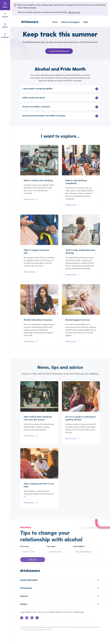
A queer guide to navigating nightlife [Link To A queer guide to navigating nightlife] (60, 89)
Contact (24, 604)
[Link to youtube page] (37, 619)
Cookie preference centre (28, 612)
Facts (55, 22)
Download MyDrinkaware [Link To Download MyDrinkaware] (59, 51)
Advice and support (70, 22)
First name (25, 548)
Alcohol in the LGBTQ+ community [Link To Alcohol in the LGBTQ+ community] (60, 107)
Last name (51, 548)
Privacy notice (67, 612)
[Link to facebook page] (22, 619)
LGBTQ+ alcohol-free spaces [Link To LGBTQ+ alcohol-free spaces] (60, 98)
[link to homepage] (60, 573)
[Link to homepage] (30, 22)
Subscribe (33, 561)
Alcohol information (29, 580)
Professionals (26, 588)
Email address (79, 548)
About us (24, 596)
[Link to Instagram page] (27, 619)
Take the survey (74, 12)
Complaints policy (79, 612)
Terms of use (42, 612)
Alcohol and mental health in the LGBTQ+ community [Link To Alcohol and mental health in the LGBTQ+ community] (60, 116)
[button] (5, 5)
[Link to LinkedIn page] (32, 619)
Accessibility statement (54, 612)
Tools (85, 22)
